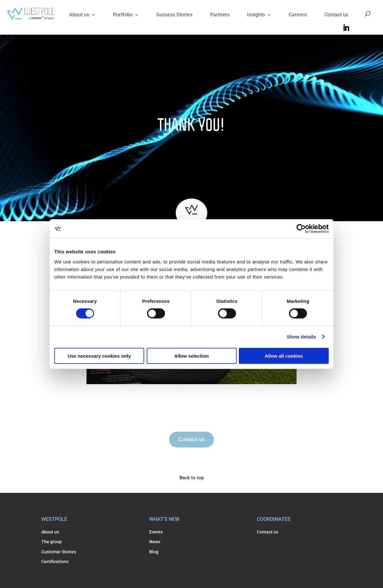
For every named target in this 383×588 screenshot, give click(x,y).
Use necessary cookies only (99, 356)
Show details (301, 337)
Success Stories (174, 15)
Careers (298, 15)
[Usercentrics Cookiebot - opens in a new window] (301, 229)
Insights (256, 15)
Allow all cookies (284, 356)
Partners (220, 15)
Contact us (336, 15)
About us (79, 15)
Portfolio (123, 15)
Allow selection (191, 356)
